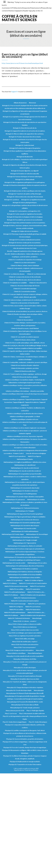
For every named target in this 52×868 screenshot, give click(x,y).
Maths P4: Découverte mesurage (15, 604)
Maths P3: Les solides (17, 589)
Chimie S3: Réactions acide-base (25, 371)
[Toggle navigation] (5, 2)
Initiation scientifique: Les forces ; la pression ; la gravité (25, 436)
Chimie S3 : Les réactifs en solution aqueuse (25, 337)
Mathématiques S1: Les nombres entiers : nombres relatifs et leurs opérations (25, 478)
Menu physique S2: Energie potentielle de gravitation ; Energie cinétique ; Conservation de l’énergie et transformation (25, 697)
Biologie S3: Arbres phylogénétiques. (25, 203)
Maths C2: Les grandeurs (15, 580)
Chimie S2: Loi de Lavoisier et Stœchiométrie (25, 303)
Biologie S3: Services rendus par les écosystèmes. (25, 243)
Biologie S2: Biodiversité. (25, 157)
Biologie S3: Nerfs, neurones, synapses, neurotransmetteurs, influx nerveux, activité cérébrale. (25, 227)
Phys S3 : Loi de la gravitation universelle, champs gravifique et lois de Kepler (25, 718)
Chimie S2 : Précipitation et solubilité (15, 283)
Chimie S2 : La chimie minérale (36, 274)
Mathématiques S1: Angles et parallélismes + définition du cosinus (25, 462)
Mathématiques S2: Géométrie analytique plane (25, 523)
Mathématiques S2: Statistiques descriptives (25, 537)
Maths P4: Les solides (16, 610)
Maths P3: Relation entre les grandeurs (33, 595)
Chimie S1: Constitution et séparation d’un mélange (25, 260)
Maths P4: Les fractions (33, 607)
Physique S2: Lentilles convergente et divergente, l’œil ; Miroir (25, 730)
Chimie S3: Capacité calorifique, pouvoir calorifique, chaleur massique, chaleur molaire (25, 353)
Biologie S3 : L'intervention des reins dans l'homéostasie (25, 197)
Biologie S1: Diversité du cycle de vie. (25, 128)
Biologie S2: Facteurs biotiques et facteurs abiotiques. (25, 177)
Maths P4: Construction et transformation (25, 601)
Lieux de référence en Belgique (36, 453)
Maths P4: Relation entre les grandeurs (33, 615)
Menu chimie (40, 650)
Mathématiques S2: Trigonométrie (25, 543)
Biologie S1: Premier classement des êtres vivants (25, 137)
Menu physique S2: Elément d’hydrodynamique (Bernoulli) (25, 693)
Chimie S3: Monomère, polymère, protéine (25, 368)
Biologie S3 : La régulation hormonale (33, 200)
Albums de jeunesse (20, 103)
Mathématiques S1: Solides (36, 500)
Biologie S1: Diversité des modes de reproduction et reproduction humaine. (25, 124)
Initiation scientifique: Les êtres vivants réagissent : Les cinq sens (25, 428)
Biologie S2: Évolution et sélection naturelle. (25, 174)
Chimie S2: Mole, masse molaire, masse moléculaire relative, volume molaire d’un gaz (25, 307)
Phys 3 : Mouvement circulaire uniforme (32, 713)
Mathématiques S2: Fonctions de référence (25, 520)
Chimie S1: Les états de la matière (25, 263)
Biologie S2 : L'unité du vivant (25, 145)
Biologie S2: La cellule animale (25, 179)
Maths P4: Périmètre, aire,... (37, 612)
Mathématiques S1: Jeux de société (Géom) (25, 468)
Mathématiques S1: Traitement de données (25, 508)
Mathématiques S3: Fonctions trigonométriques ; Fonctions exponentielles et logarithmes (25, 553)
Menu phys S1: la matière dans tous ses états (25, 679)
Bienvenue (32, 103)
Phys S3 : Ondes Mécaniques (38, 722)
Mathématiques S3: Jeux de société (14, 563)
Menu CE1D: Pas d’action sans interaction (25, 644)
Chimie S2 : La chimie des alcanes (14, 274)
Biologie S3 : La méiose (12, 200)
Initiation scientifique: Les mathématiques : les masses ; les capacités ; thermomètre (25, 441)
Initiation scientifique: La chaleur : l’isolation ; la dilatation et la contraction (25, 409)
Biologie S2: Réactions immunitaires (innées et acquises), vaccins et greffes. (25, 187)
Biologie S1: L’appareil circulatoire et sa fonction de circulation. (25, 131)
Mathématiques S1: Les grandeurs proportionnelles (25, 474)
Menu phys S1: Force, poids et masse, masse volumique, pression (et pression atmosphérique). (25, 672)
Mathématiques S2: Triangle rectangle (25, 540)
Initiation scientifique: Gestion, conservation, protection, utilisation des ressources (25, 387)
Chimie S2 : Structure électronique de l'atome (25, 286)
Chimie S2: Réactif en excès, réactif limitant (25, 328)
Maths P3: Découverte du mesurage (16, 586)
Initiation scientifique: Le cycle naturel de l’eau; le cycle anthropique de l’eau (25, 424)
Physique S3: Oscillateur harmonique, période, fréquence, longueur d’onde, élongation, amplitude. (25, 757)
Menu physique (39, 690)
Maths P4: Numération (33, 610)
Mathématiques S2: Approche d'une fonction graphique (25, 514)
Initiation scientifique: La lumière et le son (25, 419)
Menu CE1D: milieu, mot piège (25, 639)
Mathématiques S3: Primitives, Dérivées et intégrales (25, 572)
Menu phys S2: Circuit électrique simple (19, 690)
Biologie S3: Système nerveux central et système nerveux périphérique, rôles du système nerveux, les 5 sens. (25, 247)
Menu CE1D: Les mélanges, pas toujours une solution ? (25, 633)
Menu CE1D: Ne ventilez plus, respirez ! (25, 642)
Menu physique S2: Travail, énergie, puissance (25, 708)
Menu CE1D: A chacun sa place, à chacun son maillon (25, 624)
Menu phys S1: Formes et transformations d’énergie (25, 676)
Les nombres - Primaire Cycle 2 (14, 453)
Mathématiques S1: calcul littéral (25, 465)
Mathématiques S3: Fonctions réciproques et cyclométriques (25, 549)
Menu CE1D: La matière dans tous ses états (25, 630)
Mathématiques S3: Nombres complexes (25, 569)
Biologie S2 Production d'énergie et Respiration (25, 148)
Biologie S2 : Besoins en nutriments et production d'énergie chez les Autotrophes (25, 141)
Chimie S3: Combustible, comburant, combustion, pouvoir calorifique (25, 362)
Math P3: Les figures (34, 456)
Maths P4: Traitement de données (19, 618)
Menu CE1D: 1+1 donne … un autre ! (25, 621)
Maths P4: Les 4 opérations (37, 604)
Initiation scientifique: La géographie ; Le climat (25, 416)
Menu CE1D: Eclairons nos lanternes (25, 627)
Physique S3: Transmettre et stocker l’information (25, 764)
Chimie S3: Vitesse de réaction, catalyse (25, 377)
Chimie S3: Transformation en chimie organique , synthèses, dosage (25, 374)
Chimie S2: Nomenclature (25, 320)
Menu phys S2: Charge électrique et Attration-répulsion (25, 687)
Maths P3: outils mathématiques (15, 592)
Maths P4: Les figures (16, 607)
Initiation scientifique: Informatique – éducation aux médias (25, 391)
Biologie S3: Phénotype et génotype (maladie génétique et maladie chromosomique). (25, 235)
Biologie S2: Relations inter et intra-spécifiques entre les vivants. (25, 191)
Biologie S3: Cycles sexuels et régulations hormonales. (25, 214)
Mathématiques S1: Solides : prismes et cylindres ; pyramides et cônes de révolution (25, 504)
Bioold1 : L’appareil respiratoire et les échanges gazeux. (25, 251)
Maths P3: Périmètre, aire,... (36, 592)
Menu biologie (37, 618)
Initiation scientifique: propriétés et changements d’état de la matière (25, 450)
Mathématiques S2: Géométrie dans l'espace (25, 526)
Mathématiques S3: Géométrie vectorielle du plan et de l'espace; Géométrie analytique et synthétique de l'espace (25, 559)
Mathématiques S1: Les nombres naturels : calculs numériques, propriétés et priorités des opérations (25, 484)
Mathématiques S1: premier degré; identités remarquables (25, 497)
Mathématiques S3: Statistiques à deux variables (25, 577)
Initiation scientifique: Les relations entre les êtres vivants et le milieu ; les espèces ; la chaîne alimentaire (25, 446)
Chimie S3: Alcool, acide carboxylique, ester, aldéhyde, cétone (25, 343)
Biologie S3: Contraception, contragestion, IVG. (25, 211)
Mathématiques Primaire (25, 459)
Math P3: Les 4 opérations (17, 456)
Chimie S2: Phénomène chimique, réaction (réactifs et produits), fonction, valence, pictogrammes (25, 324)
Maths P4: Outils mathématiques (15, 612)
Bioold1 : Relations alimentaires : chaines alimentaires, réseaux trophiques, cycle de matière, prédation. (25, 255)
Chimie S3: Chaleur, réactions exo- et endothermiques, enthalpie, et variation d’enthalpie (25, 358)
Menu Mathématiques (35, 653)
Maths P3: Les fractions (38, 586)
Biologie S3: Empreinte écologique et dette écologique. (25, 217)
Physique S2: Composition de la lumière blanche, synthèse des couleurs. (25, 726)
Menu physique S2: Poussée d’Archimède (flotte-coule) (25, 702)
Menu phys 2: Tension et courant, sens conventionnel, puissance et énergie (25, 663)
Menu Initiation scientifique (17, 653)
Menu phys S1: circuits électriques (25, 668)
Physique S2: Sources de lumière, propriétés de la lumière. (25, 739)
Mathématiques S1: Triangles (25, 511)
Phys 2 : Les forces (11, 713)
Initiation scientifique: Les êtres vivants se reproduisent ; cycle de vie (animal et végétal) (25, 432)
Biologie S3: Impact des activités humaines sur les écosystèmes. (25, 223)
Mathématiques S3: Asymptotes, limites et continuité (25, 546)
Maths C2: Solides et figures (34, 580)
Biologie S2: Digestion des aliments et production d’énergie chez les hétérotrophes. (25, 166)
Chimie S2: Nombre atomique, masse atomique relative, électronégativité (25, 316)
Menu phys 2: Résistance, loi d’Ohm (25, 659)
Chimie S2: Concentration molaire (25, 291)
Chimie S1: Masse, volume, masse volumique (25, 265)
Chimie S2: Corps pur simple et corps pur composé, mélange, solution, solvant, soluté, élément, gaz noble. (25, 296)
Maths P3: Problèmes (11, 595)
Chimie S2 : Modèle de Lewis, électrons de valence (25, 280)
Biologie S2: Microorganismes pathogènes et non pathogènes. (25, 182)
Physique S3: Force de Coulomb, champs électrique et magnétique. (25, 747)
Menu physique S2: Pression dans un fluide (25, 705)
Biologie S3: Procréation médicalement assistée (25, 240)
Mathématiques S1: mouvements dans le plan (25, 488)
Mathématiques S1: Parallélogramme (25, 494)
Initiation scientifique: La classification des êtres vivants (25, 414)
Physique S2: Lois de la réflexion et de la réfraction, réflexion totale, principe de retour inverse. (25, 735)
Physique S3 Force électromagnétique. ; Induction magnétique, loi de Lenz (25, 743)
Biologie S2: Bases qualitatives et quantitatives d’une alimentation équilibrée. (25, 152)
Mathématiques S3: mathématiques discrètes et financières (25, 566)
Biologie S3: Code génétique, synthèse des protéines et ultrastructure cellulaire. (25, 207)
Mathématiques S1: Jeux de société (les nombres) (25, 471)
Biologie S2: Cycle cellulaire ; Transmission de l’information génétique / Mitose (25, 161)
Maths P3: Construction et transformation (33, 583)
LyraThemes (34, 770)
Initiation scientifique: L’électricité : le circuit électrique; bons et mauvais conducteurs (25, 395)
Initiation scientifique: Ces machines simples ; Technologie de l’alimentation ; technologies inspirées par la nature (25, 381)
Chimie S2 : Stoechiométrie (38, 283)
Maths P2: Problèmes (10, 583)
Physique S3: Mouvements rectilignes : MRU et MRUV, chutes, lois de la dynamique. (25, 752)
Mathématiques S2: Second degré (37, 534)
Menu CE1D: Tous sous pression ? (25, 647)
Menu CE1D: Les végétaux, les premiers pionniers (25, 636)
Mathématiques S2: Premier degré (13, 534)
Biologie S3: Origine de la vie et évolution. (25, 231)
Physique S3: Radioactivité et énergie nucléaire (25, 762)
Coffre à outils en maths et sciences (20, 18)
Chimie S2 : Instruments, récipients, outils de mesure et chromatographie (25, 270)
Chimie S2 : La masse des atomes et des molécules (25, 277)
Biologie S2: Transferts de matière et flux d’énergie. (25, 194)
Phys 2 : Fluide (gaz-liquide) (35, 711)
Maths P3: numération (33, 589)
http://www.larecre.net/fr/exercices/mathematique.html (22, 63)
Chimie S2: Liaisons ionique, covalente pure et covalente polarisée (25, 300)
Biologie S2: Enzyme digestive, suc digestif (25, 171)
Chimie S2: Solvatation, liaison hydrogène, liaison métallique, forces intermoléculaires (25, 333)
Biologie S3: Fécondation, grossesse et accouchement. (25, 220)
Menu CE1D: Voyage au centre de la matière (20, 650)
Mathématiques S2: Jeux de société (25, 528)
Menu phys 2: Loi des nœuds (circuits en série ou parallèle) (25, 656)
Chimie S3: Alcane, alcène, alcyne (25, 340)
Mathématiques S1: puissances (15, 500)
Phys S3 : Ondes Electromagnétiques (15, 722)
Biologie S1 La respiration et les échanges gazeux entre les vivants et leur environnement (25, 118)
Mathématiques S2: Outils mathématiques (25, 531)
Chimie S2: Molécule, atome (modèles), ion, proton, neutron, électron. (25, 311)
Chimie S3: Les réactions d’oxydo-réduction (25, 365)
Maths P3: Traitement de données (25, 598)
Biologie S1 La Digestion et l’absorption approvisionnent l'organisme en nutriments (25, 112)
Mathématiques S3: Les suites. (37, 563)
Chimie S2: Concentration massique (25, 289)
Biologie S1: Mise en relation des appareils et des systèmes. (25, 134)
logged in (15, 92)
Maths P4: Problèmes (11, 615)
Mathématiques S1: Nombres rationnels (25, 491)
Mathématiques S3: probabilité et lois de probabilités (25, 575)
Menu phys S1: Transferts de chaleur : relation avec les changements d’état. (25, 683)
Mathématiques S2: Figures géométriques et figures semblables (25, 517)
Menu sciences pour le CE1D (15, 711)
